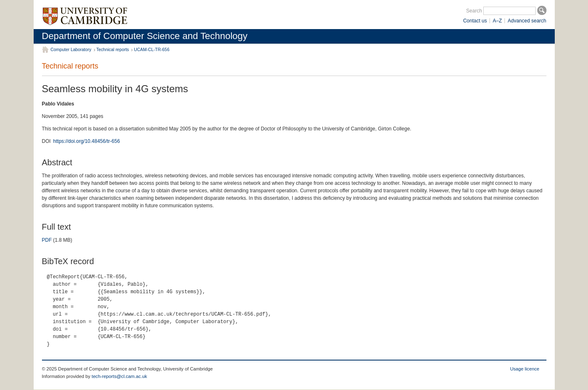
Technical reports (113, 50)
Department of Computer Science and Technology (145, 36)
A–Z (497, 21)
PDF (47, 240)
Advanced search (527, 21)
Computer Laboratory (71, 50)
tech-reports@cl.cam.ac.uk (119, 376)
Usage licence (524, 369)
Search (474, 11)
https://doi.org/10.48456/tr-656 (87, 141)
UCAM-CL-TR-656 (151, 50)
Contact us (475, 21)
